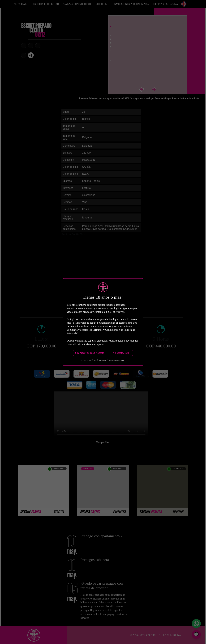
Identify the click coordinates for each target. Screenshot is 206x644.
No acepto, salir (121, 353)
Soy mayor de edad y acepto (90, 353)
